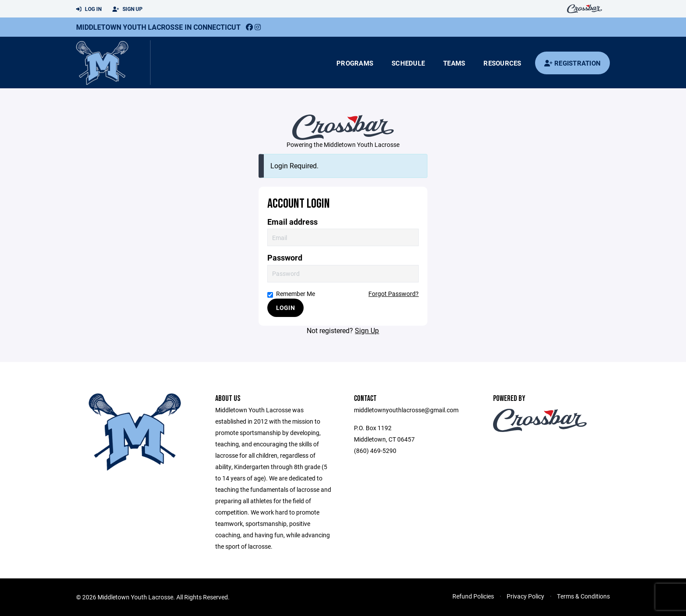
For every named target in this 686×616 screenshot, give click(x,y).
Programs (355, 63)
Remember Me (291, 294)
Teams (454, 63)
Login (285, 308)
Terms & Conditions (583, 596)
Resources (502, 63)
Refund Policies (473, 596)
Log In (89, 9)
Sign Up (128, 9)
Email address (292, 222)
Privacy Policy (525, 596)
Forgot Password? (394, 294)
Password (285, 258)
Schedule (408, 63)
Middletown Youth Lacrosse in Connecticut (158, 27)
